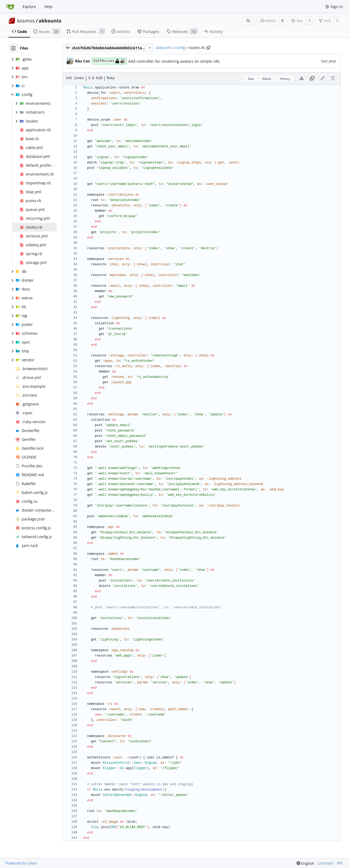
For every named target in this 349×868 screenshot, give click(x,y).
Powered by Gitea (21, 863)
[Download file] (302, 79)
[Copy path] (208, 48)
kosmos (26, 21)
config (180, 48)
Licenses (326, 863)
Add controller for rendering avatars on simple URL (174, 61)
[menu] (305, 863)
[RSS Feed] (248, 21)
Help (48, 7)
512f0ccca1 (109, 61)
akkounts (50, 21)
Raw (251, 79)
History (285, 79)
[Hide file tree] (13, 48)
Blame (267, 79)
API (340, 863)
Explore (29, 7)
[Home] (10, 7)
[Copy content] (312, 79)
